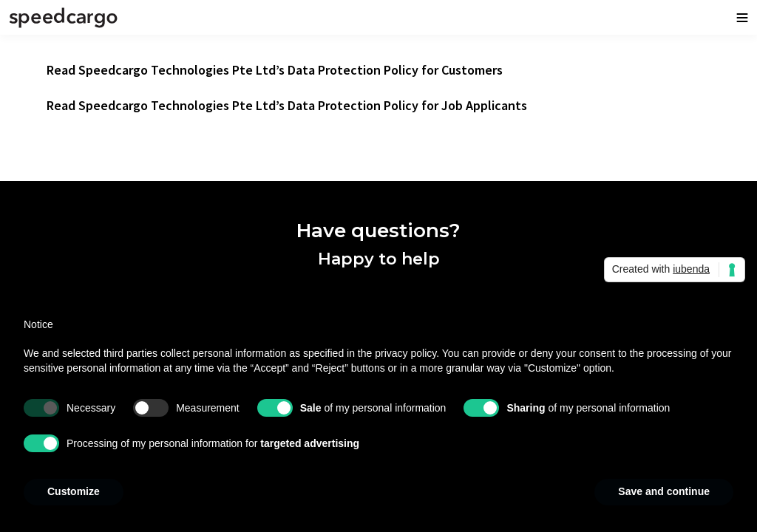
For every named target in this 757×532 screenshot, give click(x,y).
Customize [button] (74, 491)
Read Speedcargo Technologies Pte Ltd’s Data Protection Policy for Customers (275, 70)
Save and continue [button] (664, 491)
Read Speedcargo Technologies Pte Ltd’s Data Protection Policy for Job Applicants (287, 105)
